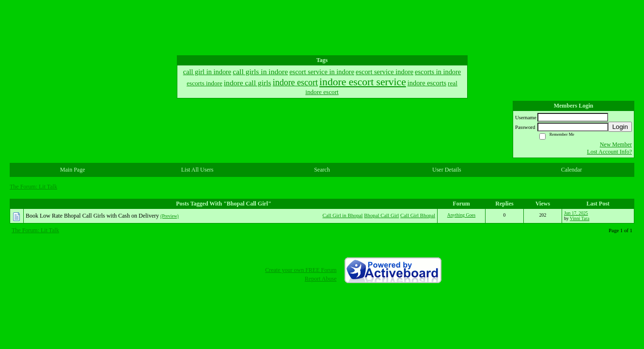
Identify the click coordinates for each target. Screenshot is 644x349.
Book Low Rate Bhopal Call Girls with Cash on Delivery (92, 216)
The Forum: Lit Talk (33, 187)
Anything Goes (461, 215)
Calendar (572, 170)
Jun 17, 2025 (576, 213)
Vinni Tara (580, 218)
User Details (447, 170)
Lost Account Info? (609, 152)
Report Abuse (321, 279)
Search (322, 170)
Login (620, 127)
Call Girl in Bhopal (343, 215)
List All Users (197, 170)
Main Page (73, 170)
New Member (616, 144)
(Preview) (170, 216)
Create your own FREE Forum (301, 270)
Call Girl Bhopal (418, 215)
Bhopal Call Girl (381, 215)
